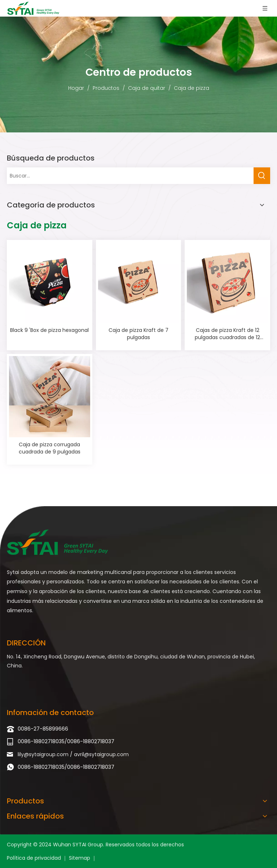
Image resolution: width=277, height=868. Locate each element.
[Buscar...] (130, 176)
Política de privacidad (35, 858)
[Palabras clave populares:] (262, 176)
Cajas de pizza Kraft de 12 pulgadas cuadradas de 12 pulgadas (227, 334)
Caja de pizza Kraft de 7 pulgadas (138, 334)
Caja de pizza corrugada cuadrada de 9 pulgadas (50, 448)
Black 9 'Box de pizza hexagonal (49, 330)
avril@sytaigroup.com (101, 754)
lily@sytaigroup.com (44, 754)
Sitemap (80, 858)
